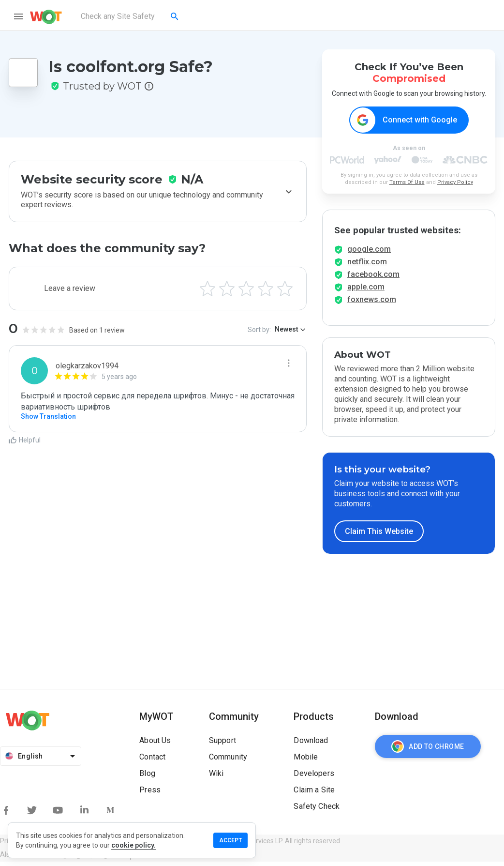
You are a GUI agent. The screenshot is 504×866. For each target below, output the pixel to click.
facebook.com (373, 279)
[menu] (18, 16)
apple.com (366, 291)
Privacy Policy (455, 183)
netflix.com (367, 266)
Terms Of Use (407, 183)
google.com (369, 253)
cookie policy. (133, 845)
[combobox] (130, 16)
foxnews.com (372, 304)
